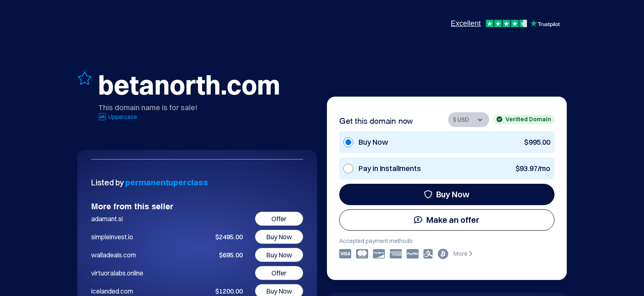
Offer (279, 219)
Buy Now (447, 194)
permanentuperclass (167, 182)
